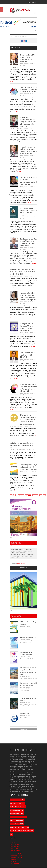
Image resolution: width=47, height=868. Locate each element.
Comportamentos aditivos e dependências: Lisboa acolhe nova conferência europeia (28, 89)
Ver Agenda (24, 729)
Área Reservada (32, 2)
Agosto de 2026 (16, 850)
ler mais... (16, 111)
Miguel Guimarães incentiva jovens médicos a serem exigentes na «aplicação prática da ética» (28, 242)
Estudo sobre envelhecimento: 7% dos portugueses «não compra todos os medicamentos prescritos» (28, 122)
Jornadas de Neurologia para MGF (28, 637)
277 (37, 495)
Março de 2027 (16, 863)
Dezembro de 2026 (17, 858)
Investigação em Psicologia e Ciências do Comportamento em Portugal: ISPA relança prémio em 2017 (29, 388)
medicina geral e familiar (17, 820)
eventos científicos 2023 (17, 824)
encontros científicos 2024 (17, 803)
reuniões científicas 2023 (17, 814)
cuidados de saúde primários (18, 817)
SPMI (27, 827)
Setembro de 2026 (17, 852)
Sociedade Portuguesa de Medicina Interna (22, 831)
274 (26, 495)
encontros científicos (16, 807)
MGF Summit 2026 (24, 713)
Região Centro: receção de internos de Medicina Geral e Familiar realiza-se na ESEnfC (21, 445)
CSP (11, 834)
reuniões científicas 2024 (17, 810)
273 (23, 495)
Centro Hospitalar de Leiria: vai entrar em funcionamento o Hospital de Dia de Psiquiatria (29, 181)
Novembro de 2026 (17, 856)
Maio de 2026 (15, 845)
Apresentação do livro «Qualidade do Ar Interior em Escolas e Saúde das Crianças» (29, 211)
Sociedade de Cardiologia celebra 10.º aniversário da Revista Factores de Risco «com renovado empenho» (28, 296)
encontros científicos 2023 (17, 800)
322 (45, 495)
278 (40, 495)
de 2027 (14, 859)
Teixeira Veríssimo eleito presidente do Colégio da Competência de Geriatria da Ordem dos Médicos (29, 150)
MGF (24, 807)
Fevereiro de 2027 (16, 861)
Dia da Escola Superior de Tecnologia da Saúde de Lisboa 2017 (27, 355)
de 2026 (14, 843)
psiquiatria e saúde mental (17, 827)
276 (33, 495)
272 (19, 495)
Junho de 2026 (15, 846)
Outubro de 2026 (16, 854)
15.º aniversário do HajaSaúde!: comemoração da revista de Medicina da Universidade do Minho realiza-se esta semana (28, 419)
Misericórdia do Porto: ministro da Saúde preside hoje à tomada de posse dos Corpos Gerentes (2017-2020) (23, 272)
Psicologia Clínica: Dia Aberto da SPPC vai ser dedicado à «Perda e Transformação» (27, 327)
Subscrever (23, 568)
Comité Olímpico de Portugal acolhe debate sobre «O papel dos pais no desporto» (28, 467)
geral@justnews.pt (21, 564)
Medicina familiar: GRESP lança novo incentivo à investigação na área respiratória (27, 58)
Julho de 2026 (15, 848)
